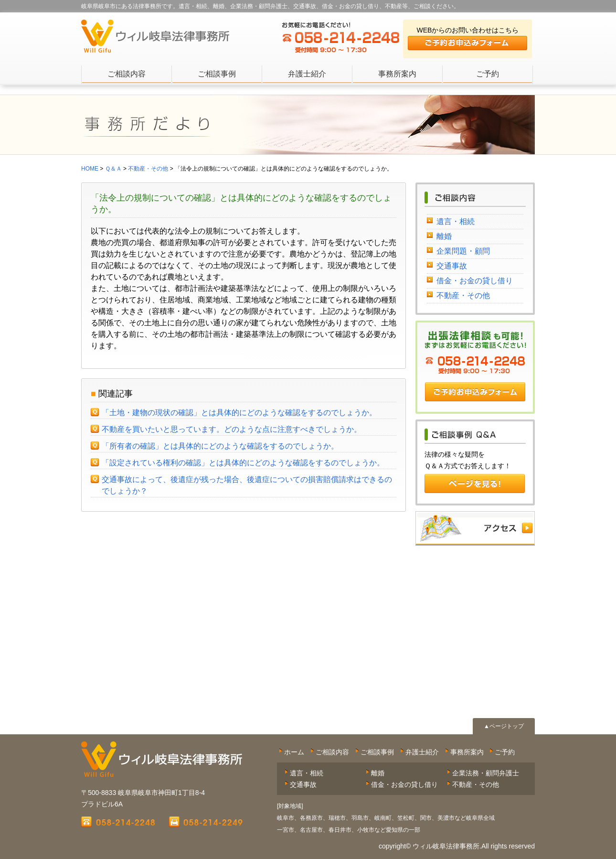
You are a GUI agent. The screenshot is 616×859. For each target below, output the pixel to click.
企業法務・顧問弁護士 (486, 773)
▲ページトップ (504, 726)
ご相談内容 (127, 74)
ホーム (294, 752)
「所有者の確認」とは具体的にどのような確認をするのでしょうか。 (220, 446)
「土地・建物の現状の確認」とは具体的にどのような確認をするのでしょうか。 (239, 413)
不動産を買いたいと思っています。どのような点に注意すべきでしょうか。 (232, 429)
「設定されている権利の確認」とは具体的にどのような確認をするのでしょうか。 (243, 463)
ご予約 (488, 74)
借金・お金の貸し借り (475, 281)
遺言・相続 (456, 221)
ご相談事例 (217, 74)
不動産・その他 (463, 295)
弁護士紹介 (307, 74)
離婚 (444, 236)
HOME (90, 169)
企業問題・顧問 (463, 251)
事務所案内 (397, 74)
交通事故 (452, 266)
